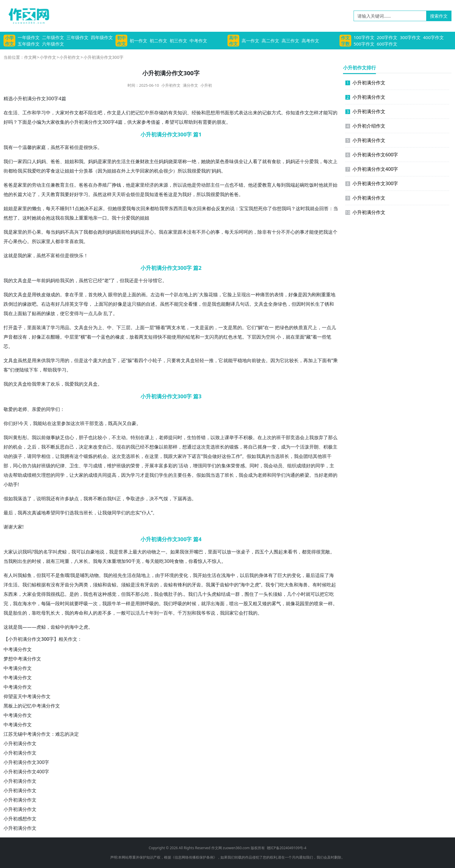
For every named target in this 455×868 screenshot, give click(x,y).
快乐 (93, 147)
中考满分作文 (18, 649)
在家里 (170, 232)
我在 (60, 218)
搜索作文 (439, 16)
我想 (253, 208)
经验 (196, 113)
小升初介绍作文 (365, 126)
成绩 (98, 466)
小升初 (206, 85)
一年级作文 (29, 37)
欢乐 (55, 384)
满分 (88, 122)
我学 (51, 360)
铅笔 (190, 337)
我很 (192, 171)
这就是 (11, 255)
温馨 (27, 147)
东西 (173, 208)
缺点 (74, 499)
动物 (151, 552)
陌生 (93, 113)
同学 (51, 409)
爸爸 (55, 161)
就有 (267, 161)
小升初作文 (70, 57)
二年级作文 (53, 37)
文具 (18, 280)
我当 (210, 475)
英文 (74, 304)
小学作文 (9, 41)
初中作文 (121, 41)
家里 (107, 161)
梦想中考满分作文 (22, 659)
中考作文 (198, 41)
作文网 (30, 57)
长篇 (18, 194)
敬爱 (8, 409)
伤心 (22, 241)
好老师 (326, 475)
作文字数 (345, 41)
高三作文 (290, 41)
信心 (69, 437)
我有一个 (13, 147)
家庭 (41, 147)
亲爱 (36, 409)
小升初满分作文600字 (372, 155)
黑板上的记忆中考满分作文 (32, 706)
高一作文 (250, 41)
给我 (18, 171)
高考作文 (310, 41)
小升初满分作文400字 (26, 772)
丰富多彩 (163, 466)
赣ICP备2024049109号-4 (287, 848)
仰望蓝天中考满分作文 (27, 696)
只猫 (136, 304)
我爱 (32, 171)
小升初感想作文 (20, 819)
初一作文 (138, 41)
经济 (149, 185)
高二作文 (270, 41)
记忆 (140, 113)
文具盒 (20, 295)
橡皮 (120, 337)
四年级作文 (102, 37)
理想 (46, 475)
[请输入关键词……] (390, 16)
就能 (228, 360)
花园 (300, 603)
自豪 (132, 423)
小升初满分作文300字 (26, 762)
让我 (60, 456)
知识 (182, 113)
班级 (46, 466)
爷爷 (206, 613)
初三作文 (178, 41)
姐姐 (69, 161)
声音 (8, 337)
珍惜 (153, 280)
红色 (228, 337)
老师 (22, 409)
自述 (150, 304)
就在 (290, 337)
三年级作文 (77, 37)
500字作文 (364, 44)
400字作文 (433, 37)
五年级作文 (29, 44)
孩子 (18, 456)
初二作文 (158, 41)
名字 (48, 552)
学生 (163, 475)
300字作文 (410, 37)
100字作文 (364, 37)
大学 (135, 171)
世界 (123, 552)
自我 (107, 499)
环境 (169, 575)
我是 (8, 232)
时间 (306, 304)
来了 (46, 384)
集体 (226, 466)
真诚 (36, 513)
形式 (234, 113)
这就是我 (13, 627)
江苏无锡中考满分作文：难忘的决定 (41, 734)
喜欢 (74, 241)
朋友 (221, 122)
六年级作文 (53, 44)
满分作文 (190, 85)
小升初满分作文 (20, 743)
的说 (230, 208)
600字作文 (387, 44)
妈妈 (41, 161)
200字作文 (387, 37)
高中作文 (233, 41)
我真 (261, 456)
